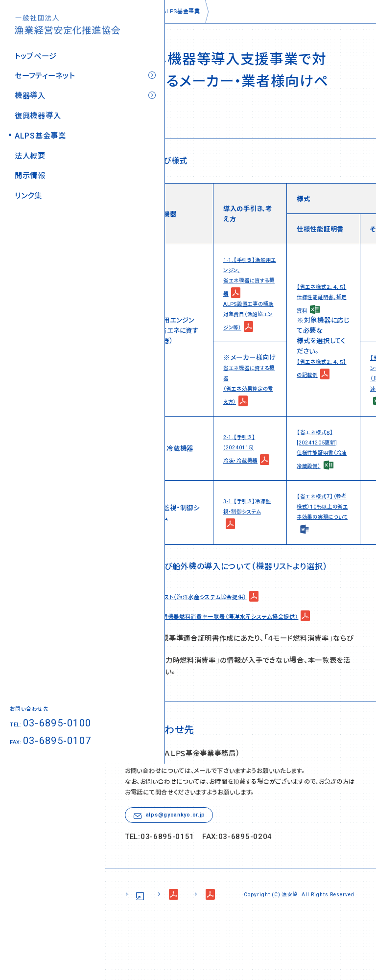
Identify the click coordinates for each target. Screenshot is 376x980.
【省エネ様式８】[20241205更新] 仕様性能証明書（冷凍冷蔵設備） (323, 457)
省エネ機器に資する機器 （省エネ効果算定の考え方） (249, 394)
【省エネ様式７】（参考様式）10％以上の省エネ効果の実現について (323, 531)
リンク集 (28, 190)
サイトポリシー (152, 946)
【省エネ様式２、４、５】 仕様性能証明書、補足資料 (323, 303)
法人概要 (30, 150)
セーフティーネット (45, 70)
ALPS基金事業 (40, 130)
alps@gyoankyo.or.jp (181, 862)
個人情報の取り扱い (230, 946)
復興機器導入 (38, 110)
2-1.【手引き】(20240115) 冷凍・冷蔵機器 (245, 457)
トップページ (35, 50)
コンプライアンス (315, 946)
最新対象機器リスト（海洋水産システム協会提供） (201, 627)
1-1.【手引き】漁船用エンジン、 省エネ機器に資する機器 (250, 276)
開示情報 (30, 170)
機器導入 (30, 90)
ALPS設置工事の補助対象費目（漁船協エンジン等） (249, 313)
